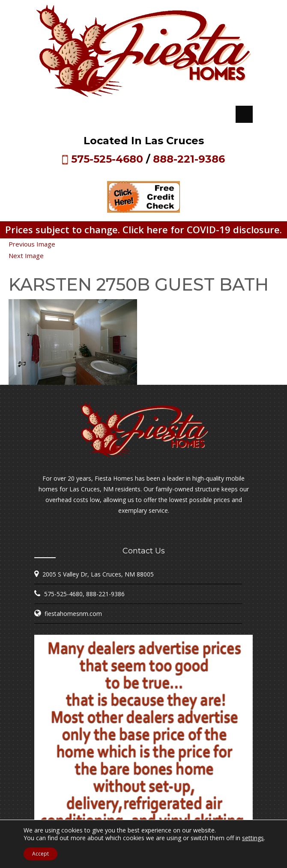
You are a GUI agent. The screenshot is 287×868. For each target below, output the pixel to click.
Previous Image (32, 244)
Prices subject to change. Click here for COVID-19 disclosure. (143, 229)
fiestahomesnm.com (73, 614)
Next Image (26, 256)
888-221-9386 (189, 159)
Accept (40, 854)
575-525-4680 (107, 159)
